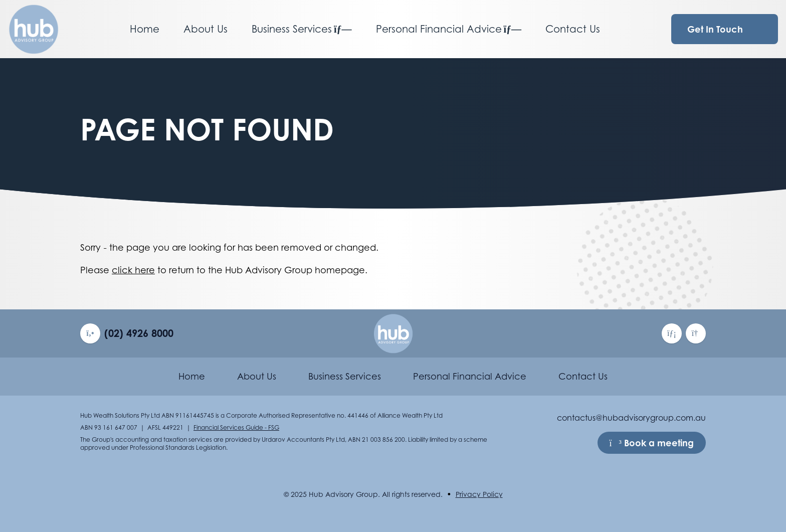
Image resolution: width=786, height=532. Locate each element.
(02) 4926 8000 (139, 333)
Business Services (302, 29)
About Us (206, 29)
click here (133, 270)
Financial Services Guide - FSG (236, 427)
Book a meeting (652, 443)
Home (145, 29)
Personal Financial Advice (449, 29)
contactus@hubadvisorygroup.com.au (631, 418)
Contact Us (573, 29)
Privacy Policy (479, 494)
